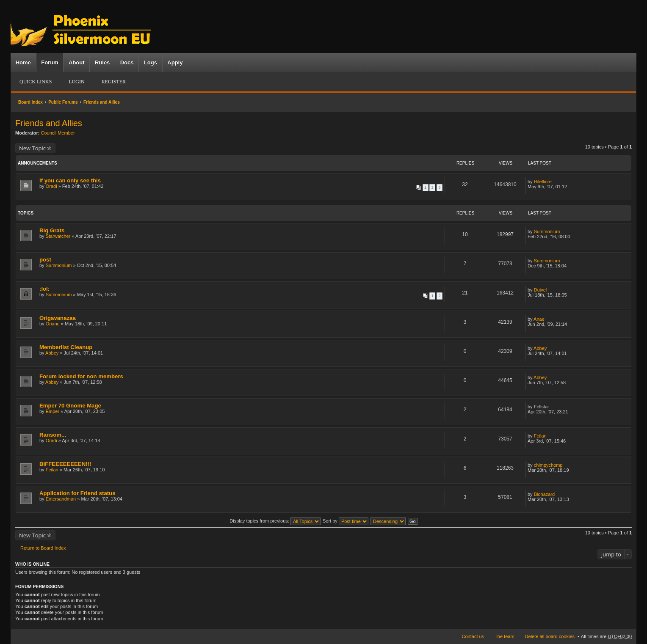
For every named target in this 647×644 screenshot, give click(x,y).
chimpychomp (548, 465)
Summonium (547, 231)
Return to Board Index (43, 548)
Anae (539, 319)
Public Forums (63, 102)
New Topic (32, 148)
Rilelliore (543, 182)
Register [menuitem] (114, 82)
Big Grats (52, 230)
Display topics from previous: (275, 521)
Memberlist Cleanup (66, 347)
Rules (102, 62)
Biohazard (545, 494)
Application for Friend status (77, 493)
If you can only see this (70, 180)
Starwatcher (58, 236)
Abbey (52, 353)
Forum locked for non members (81, 376)
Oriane (53, 324)
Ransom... (53, 435)
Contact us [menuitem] (473, 636)
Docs (127, 62)
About (77, 62)
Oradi (51, 186)
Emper (53, 411)
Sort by (346, 521)
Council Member (58, 133)
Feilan (540, 436)
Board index (30, 102)
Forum (50, 62)
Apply (175, 62)
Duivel (541, 290)
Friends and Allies (102, 102)
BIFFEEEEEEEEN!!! (65, 464)
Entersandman (61, 499)
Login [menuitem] (76, 82)
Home (23, 62)
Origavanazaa (58, 318)
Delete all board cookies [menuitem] (550, 636)
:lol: (44, 289)
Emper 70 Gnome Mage (70, 406)
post (45, 260)
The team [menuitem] (504, 636)
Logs (151, 62)
